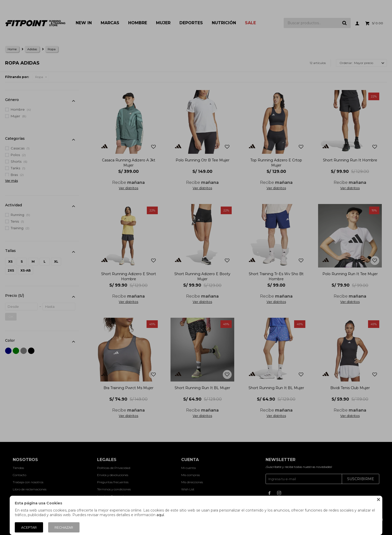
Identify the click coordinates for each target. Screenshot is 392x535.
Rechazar (64, 527)
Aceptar (29, 527)
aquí (160, 515)
